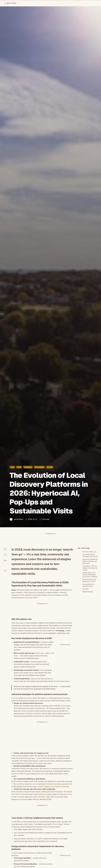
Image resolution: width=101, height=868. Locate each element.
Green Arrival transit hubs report (40, 765)
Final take (86, 591)
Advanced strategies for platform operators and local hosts (90, 563)
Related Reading (88, 594)
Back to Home (10, 3)
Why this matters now (89, 554)
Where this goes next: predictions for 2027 (89, 582)
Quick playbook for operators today (89, 587)
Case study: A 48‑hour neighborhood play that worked (90, 570)
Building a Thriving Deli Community (56, 788)
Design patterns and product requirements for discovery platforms (90, 577)
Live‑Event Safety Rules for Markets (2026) (36, 801)
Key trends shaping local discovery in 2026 (90, 557)
